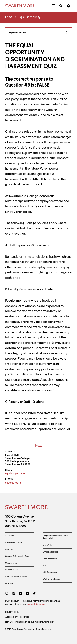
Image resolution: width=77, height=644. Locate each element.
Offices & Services (50, 552)
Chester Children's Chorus (16, 577)
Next (39, 446)
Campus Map (11, 563)
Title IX (46, 566)
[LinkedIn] (20, 594)
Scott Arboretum (50, 559)
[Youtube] (27, 594)
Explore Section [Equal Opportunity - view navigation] (38, 33)
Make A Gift (48, 545)
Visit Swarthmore (50, 572)
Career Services (12, 570)
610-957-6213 (13, 483)
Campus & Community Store (17, 556)
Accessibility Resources (18, 617)
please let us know (36, 605)
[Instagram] (7, 594)
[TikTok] (34, 594)
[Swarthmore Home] (27, 508)
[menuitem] (53, 6)
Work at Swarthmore (52, 579)
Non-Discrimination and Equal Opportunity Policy (31, 622)
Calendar (9, 549)
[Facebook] (14, 594)
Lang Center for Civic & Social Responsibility (55, 537)
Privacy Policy (13, 612)
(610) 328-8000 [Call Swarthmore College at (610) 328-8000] (16, 527)
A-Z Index (9, 536)
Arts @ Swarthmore (13, 543)
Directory (9, 583)
